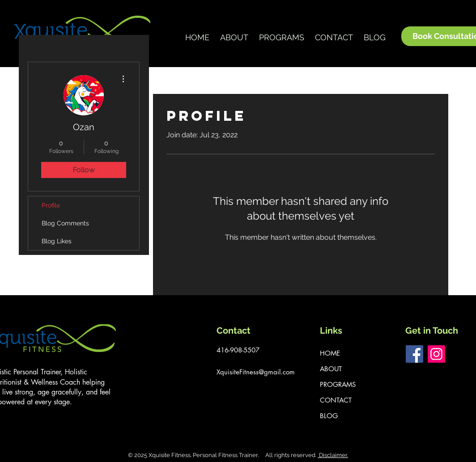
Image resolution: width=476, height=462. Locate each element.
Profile (51, 205)
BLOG (329, 416)
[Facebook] (414, 354)
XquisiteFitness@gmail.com (256, 372)
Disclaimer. (333, 455)
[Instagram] (436, 354)
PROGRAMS (338, 384)
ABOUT (331, 369)
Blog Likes (57, 241)
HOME (330, 353)
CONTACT (336, 400)
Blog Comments (65, 223)
